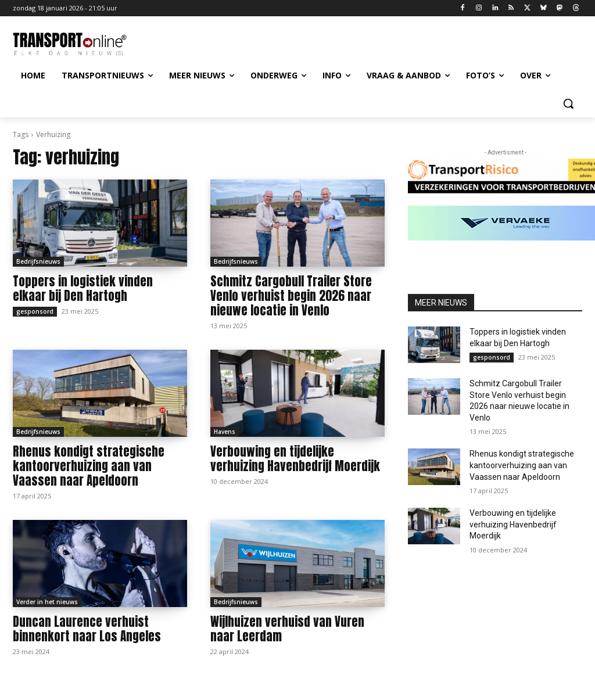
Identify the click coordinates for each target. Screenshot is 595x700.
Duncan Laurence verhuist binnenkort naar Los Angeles (87, 629)
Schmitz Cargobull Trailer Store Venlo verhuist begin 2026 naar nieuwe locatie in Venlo (291, 296)
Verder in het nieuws (47, 602)
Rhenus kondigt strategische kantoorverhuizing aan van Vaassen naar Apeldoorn (89, 466)
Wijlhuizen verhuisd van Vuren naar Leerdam (287, 629)
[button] (568, 103)
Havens (225, 432)
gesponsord (35, 311)
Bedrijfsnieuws (38, 261)
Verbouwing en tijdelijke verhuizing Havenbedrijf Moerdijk (295, 459)
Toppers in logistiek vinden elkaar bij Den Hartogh (83, 288)
